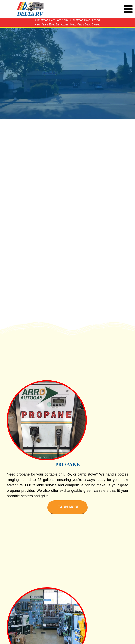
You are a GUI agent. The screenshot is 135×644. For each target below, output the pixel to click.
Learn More (67, 507)
